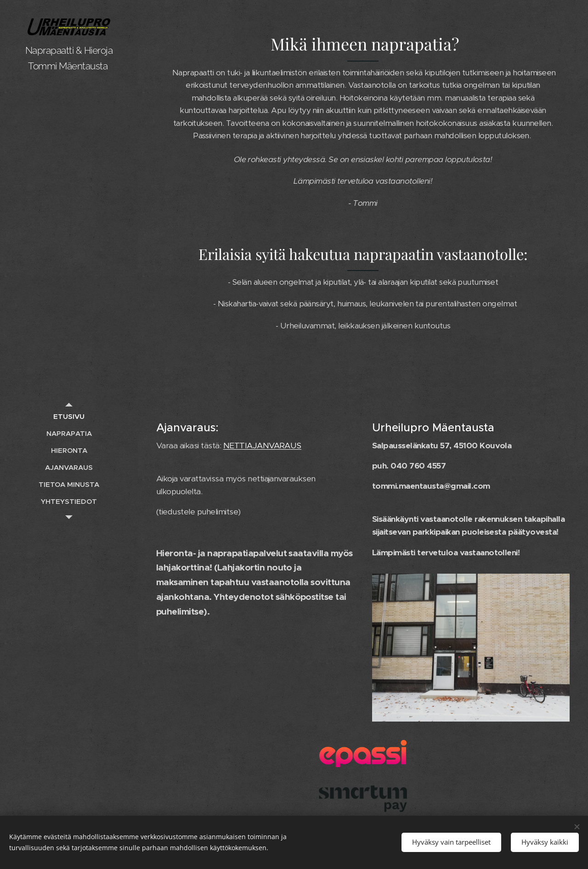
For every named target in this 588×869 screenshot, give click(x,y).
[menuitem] (69, 416)
